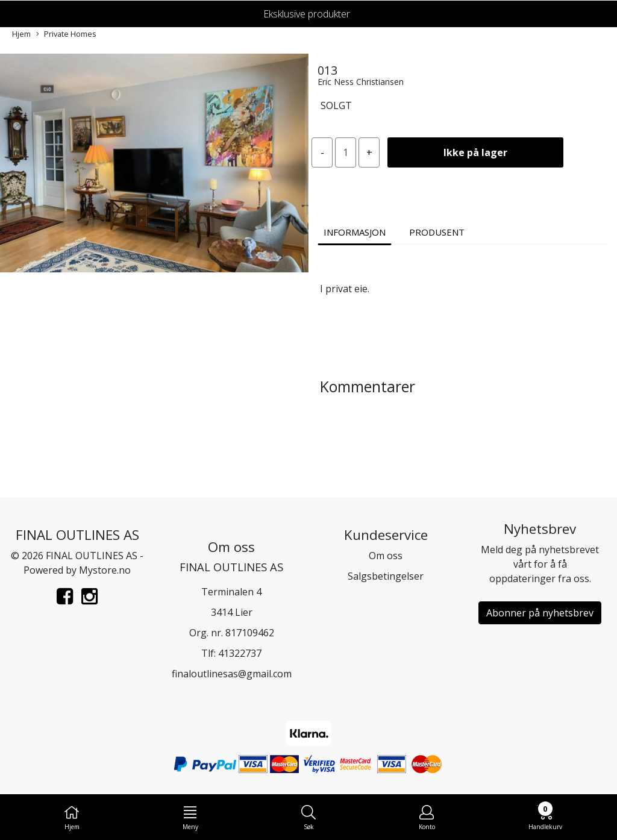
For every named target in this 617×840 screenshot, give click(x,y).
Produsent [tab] (437, 232)
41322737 (240, 653)
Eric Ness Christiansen (361, 82)
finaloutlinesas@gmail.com (232, 674)
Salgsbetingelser (386, 576)
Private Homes (66, 34)
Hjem (21, 34)
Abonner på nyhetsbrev (540, 613)
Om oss (386, 556)
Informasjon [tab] (355, 232)
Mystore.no (105, 570)
